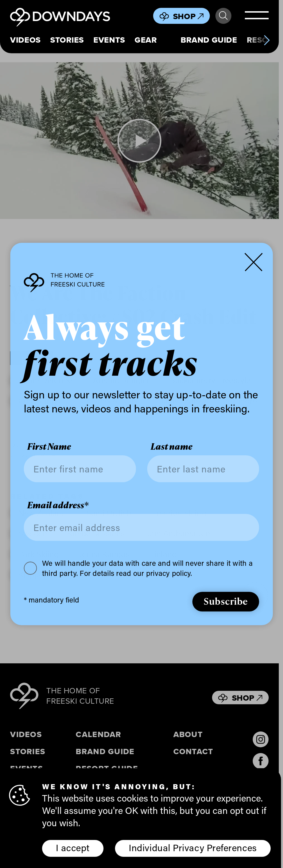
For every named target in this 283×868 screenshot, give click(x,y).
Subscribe (226, 601)
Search (223, 16)
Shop (188, 16)
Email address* (58, 505)
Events (109, 40)
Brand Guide (209, 40)
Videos (25, 40)
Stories (67, 40)
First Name (49, 446)
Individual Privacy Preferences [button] (193, 848)
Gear (146, 40)
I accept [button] (73, 848)
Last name (172, 446)
